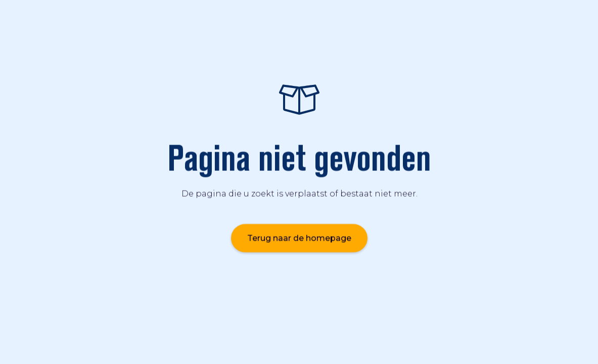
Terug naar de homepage (299, 238)
